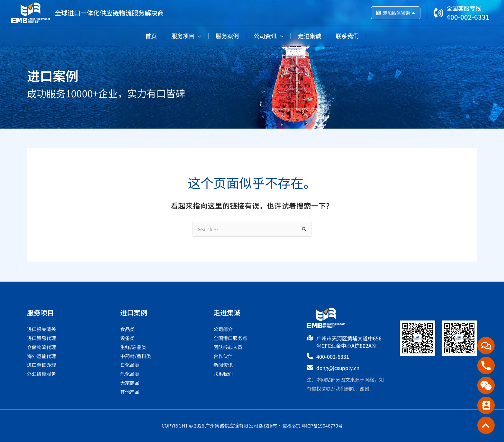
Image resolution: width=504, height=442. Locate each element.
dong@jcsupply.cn (339, 368)
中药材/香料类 (136, 356)
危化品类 (130, 374)
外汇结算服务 (41, 374)
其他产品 (130, 392)
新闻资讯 (223, 365)
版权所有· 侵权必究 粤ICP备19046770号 (301, 426)
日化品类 (130, 365)
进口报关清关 (41, 329)
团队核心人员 (228, 347)
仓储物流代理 (41, 347)
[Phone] (486, 365)
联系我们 (223, 374)
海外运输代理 (41, 356)
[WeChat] (486, 385)
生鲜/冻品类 (133, 347)
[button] (185, 36)
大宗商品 (130, 383)
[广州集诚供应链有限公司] (31, 12)
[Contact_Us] (486, 405)
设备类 (127, 338)
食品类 (127, 329)
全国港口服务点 (230, 338)
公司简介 (223, 329)
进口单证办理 (41, 365)
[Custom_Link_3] (486, 425)
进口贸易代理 (41, 338)
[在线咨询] (486, 346)
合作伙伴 (223, 356)
